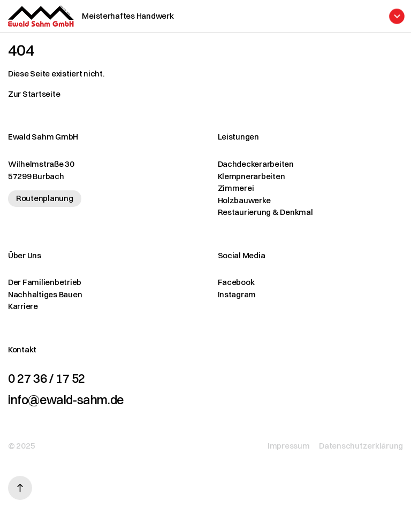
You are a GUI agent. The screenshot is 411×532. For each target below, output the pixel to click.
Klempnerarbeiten (252, 176)
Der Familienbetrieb (45, 282)
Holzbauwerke (244, 200)
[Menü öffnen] (238, 16)
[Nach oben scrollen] (20, 488)
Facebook (236, 282)
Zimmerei (236, 188)
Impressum (289, 446)
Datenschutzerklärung (361, 446)
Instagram (237, 294)
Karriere (23, 306)
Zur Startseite (34, 94)
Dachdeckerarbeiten (256, 164)
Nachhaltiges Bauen (45, 294)
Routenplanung (45, 198)
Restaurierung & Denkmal (265, 212)
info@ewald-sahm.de (66, 400)
